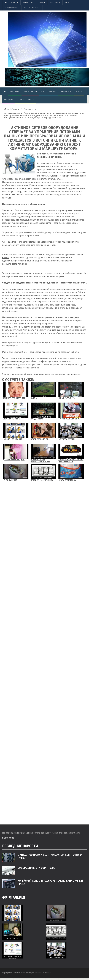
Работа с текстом (48, 91)
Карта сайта (8, 838)
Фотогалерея (55, 3)
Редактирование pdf (25, 99)
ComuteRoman (15, 91)
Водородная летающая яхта (36, 868)
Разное (79, 91)
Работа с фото (66, 91)
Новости (15, 3)
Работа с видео (30, 91)
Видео (67, 3)
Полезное (41, 3)
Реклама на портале (32, 8)
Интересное (28, 3)
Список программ (12, 8)
